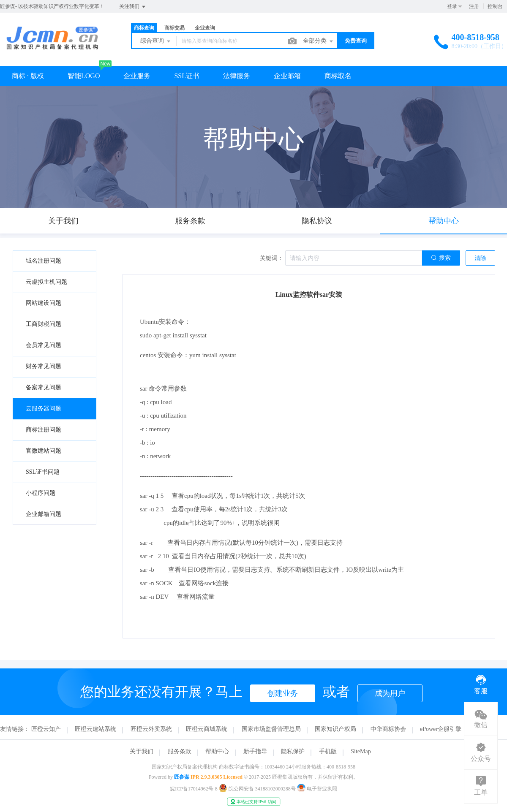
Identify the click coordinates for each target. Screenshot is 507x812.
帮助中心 (217, 751)
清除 (480, 258)
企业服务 (137, 76)
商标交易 (174, 28)
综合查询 (156, 41)
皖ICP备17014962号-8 (194, 789)
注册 (474, 6)
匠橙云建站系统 (95, 729)
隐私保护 (293, 751)
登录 (452, 6)
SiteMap (361, 751)
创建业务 (283, 693)
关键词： (272, 258)
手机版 (328, 751)
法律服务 (237, 76)
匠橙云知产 (46, 729)
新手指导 (255, 751)
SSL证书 (187, 76)
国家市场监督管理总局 (271, 729)
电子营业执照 (317, 789)
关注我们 (133, 7)
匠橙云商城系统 (207, 729)
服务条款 (180, 751)
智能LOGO (84, 76)
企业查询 (205, 28)
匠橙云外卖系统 (151, 729)
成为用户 (390, 693)
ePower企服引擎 (441, 729)
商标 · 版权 (28, 76)
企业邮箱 (287, 76)
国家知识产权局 (335, 729)
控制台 (495, 6)
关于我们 (142, 751)
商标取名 (338, 76)
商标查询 (144, 28)
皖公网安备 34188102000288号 (258, 789)
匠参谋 (182, 777)
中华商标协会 (388, 729)
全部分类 (319, 41)
